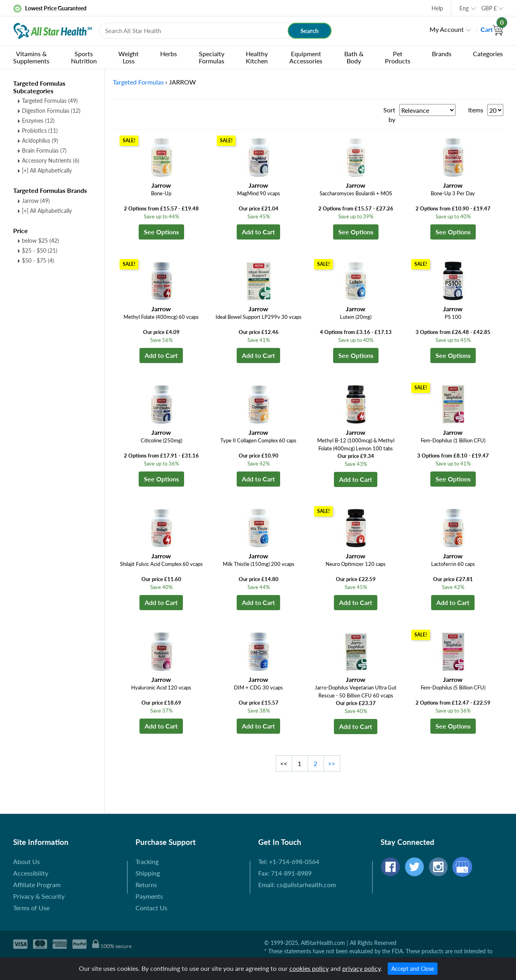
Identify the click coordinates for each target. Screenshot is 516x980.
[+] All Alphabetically (47, 170)
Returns (146, 885)
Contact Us (151, 908)
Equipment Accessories (306, 57)
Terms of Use (31, 908)
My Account (447, 29)
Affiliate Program (37, 885)
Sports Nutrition (84, 57)
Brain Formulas (44, 150)
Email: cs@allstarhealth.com (297, 885)
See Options (161, 232)
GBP (489, 8)
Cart (492, 29)
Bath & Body (354, 57)
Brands (442, 54)
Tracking (147, 861)
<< (284, 763)
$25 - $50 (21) (40, 250)
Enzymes (38, 121)
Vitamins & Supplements (31, 57)
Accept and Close (413, 969)
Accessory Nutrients (51, 160)
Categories (488, 54)
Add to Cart (258, 232)
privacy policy (361, 968)
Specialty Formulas (212, 57)
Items (476, 110)
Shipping (148, 873)
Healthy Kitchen (257, 57)
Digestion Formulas (51, 111)
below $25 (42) (40, 241)
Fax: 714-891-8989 (285, 873)
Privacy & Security (39, 896)
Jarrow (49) (36, 201)
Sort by (389, 115)
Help (437, 8)
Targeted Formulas (50, 101)
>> (332, 763)
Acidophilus (40, 140)
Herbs (169, 54)
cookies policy (309, 968)
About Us (26, 861)
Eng (464, 8)
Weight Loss (129, 57)
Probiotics (40, 131)
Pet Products (398, 57)
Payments (149, 896)
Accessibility (31, 873)
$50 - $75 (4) (38, 260)
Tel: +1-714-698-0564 (289, 861)
